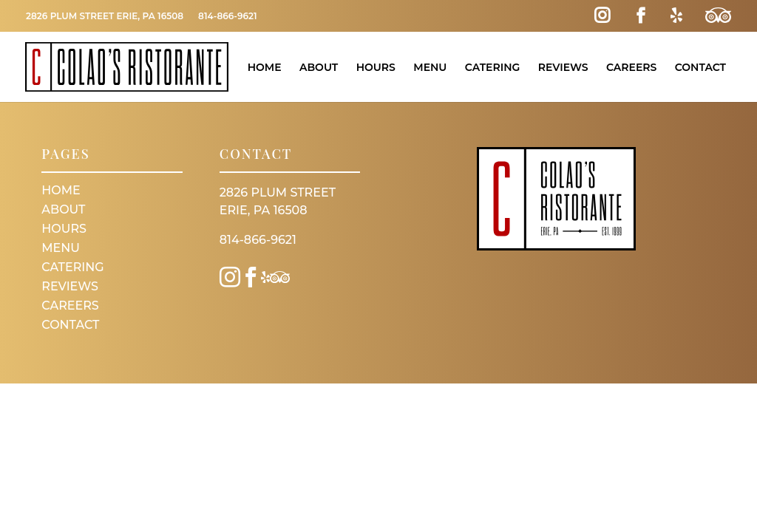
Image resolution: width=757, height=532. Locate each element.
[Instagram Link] (602, 16)
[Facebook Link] (641, 16)
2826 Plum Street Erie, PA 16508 (105, 16)
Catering (493, 67)
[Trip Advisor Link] (718, 16)
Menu (430, 67)
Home (265, 67)
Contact (700, 67)
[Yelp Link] (676, 16)
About (319, 67)
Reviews (563, 67)
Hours (376, 67)
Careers (631, 67)
